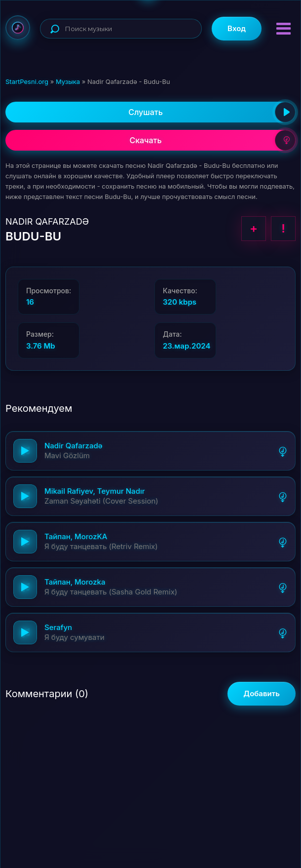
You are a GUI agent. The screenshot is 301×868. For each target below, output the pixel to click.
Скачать (212, 140)
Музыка (68, 81)
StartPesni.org (27, 81)
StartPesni (18, 28)
